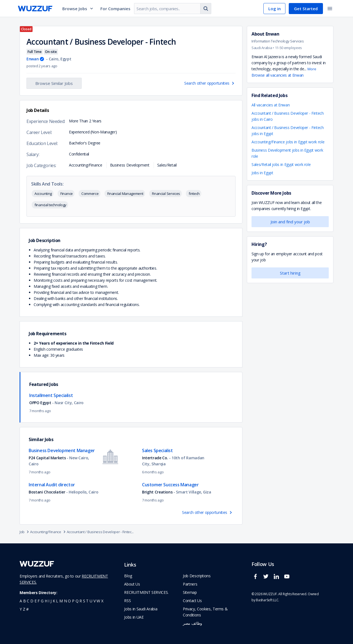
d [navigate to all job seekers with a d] (32, 601)
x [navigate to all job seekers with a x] (102, 601)
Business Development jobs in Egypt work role (287, 153)
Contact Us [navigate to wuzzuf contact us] (192, 601)
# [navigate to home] (27, 609)
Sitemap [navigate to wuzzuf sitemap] (190, 592)
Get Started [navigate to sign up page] (306, 9)
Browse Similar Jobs (54, 83)
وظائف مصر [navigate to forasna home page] (192, 623)
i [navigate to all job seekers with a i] (49, 601)
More (312, 69)
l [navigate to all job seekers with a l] (57, 601)
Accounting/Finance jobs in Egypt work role (288, 142)
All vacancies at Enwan (271, 105)
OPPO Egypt (41, 403)
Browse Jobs (78, 9)
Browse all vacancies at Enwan (278, 75)
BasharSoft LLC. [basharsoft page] (268, 600)
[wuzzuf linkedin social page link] (278, 579)
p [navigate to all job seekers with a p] (73, 601)
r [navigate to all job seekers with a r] (81, 601)
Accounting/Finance (48, 532)
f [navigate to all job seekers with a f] (39, 601)
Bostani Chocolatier (47, 492)
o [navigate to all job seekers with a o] (69, 601)
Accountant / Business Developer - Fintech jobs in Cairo (288, 116)
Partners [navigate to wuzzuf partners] (190, 584)
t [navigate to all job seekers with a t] (87, 601)
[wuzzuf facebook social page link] (257, 579)
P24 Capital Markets (47, 458)
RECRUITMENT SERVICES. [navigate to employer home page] (146, 592)
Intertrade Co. (156, 458)
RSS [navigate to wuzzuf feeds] (127, 601)
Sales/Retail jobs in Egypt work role (281, 164)
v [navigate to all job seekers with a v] (95, 601)
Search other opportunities (210, 83)
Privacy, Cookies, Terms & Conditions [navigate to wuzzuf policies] (205, 612)
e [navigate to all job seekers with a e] (36, 601)
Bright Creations (157, 492)
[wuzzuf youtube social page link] (288, 579)
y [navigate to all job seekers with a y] (21, 609)
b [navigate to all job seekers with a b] (25, 601)
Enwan (33, 59)
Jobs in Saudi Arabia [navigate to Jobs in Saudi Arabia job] (141, 609)
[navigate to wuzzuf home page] (35, 9)
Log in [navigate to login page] (275, 9)
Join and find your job (290, 222)
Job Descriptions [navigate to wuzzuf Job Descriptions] (197, 576)
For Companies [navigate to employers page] (115, 9)
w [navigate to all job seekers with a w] (98, 601)
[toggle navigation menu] (330, 9)
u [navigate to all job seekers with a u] (91, 601)
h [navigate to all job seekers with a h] (46, 601)
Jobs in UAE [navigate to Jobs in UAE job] (134, 617)
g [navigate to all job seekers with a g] (42, 601)
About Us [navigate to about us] (132, 584)
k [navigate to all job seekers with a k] (54, 601)
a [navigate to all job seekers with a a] (21, 601)
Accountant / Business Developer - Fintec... (100, 532)
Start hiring (290, 273)
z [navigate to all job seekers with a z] (24, 609)
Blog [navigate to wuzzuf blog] (128, 576)
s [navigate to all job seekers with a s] (84, 601)
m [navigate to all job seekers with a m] (61, 601)
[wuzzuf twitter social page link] (267, 579)
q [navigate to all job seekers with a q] (77, 601)
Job (25, 532)
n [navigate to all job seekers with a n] (65, 601)
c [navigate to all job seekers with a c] (28, 601)
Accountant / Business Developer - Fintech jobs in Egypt (288, 131)
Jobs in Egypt (262, 173)
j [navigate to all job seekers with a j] (51, 601)
